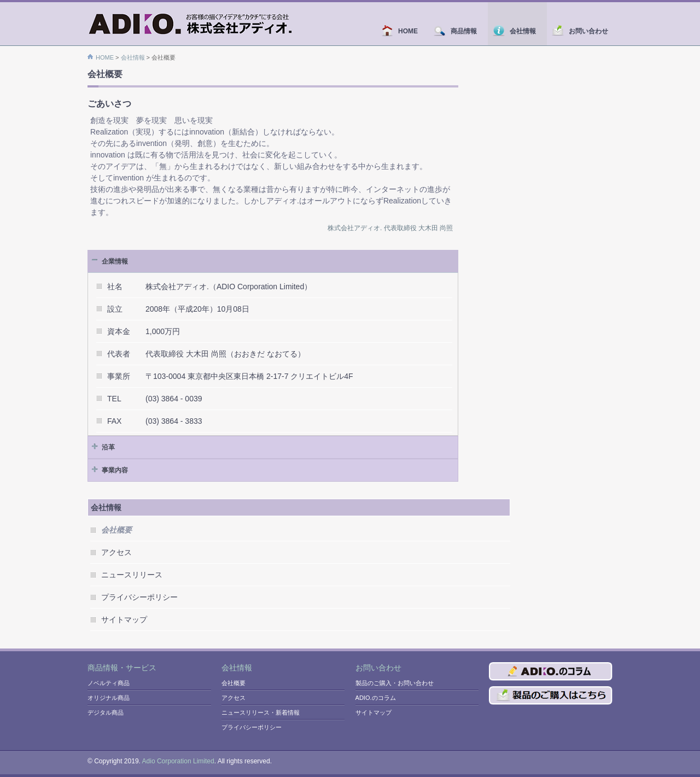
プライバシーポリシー (139, 597)
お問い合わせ (580, 31)
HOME (402, 31)
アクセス (116, 552)
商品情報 (458, 31)
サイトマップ (124, 620)
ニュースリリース (132, 575)
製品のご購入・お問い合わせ (395, 683)
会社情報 (517, 31)
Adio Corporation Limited (178, 761)
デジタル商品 (106, 712)
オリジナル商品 (109, 698)
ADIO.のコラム (376, 698)
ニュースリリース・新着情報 (261, 712)
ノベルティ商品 (109, 683)
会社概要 (234, 683)
